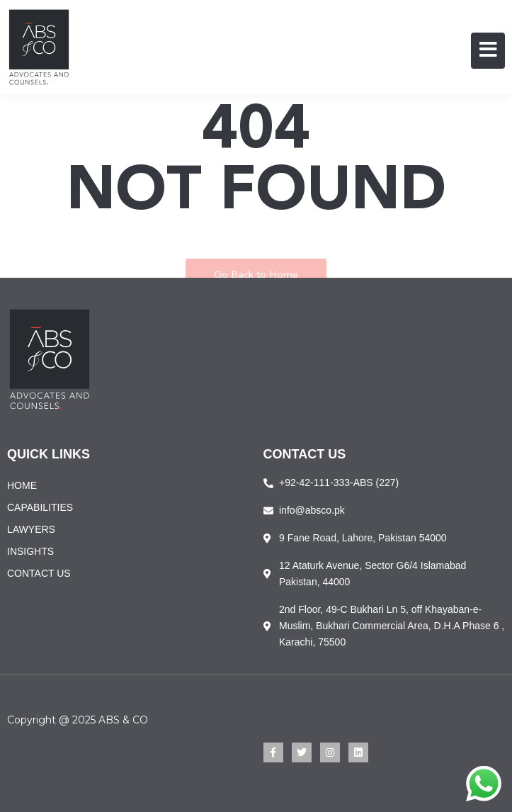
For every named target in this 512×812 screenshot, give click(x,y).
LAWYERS (31, 529)
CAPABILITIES (40, 507)
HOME (22, 485)
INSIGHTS (30, 551)
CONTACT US (39, 573)
